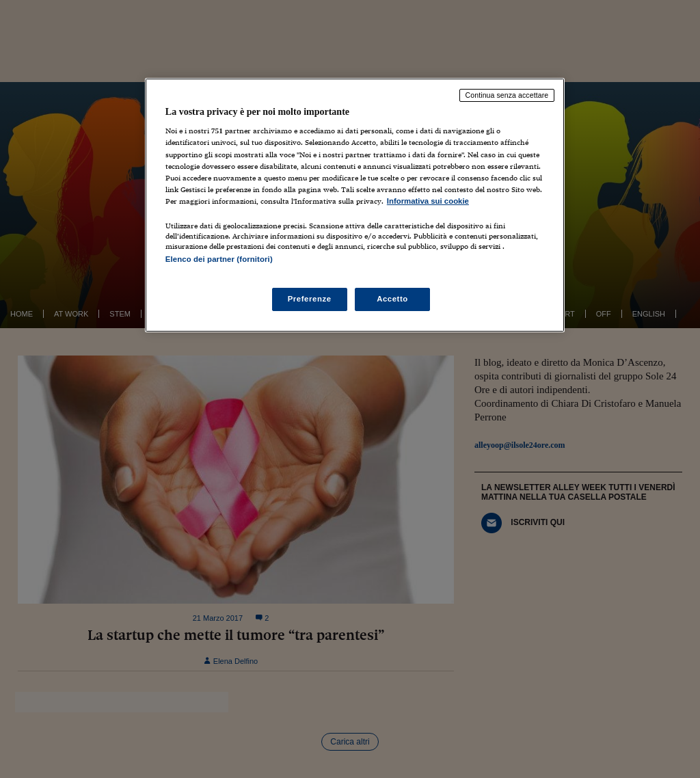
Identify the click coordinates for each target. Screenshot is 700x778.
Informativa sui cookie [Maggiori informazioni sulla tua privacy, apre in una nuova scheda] (428, 201)
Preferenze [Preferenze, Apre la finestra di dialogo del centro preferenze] (310, 299)
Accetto (392, 299)
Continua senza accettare (507, 95)
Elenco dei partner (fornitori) (219, 259)
